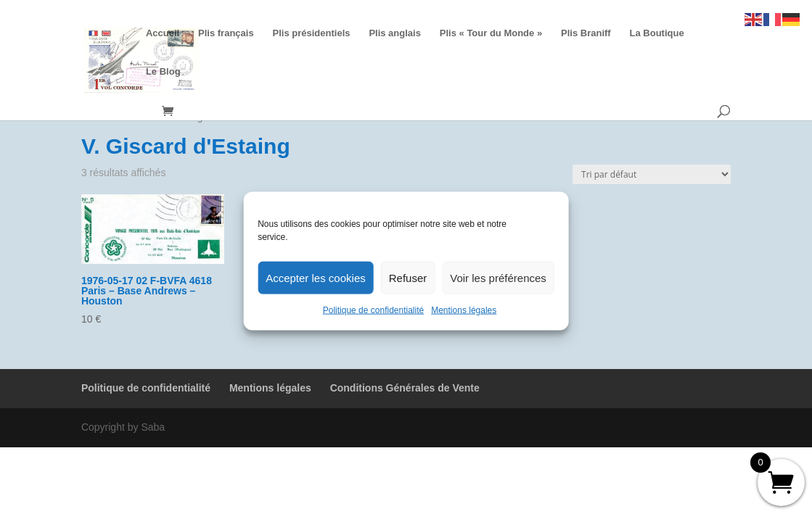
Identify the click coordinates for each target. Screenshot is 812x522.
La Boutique (657, 33)
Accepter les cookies (316, 277)
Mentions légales (464, 310)
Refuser (408, 277)
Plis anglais (395, 33)
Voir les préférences (498, 277)
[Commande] (652, 174)
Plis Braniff (586, 33)
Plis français (226, 33)
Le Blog (163, 72)
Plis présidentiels (312, 33)
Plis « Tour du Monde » (491, 33)
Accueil (163, 33)
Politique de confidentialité (373, 310)
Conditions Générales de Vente (405, 388)
